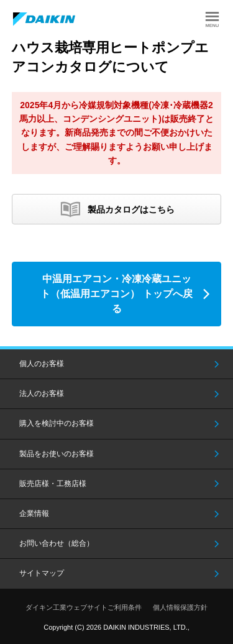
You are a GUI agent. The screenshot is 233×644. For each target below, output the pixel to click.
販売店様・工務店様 (53, 484)
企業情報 (34, 513)
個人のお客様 (42, 364)
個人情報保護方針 (180, 607)
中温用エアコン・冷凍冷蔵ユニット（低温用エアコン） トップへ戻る (116, 294)
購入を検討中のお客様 (57, 423)
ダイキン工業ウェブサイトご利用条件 (84, 607)
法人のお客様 (42, 393)
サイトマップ (42, 573)
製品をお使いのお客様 (57, 454)
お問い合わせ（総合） (57, 543)
